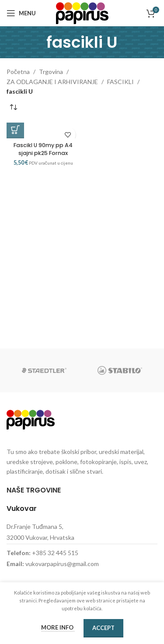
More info (58, 627)
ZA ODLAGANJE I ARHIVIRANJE (52, 82)
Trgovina (51, 72)
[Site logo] (82, 12)
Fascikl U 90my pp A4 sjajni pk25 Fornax (43, 149)
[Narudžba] (13, 107)
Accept (103, 628)
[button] (15, 130)
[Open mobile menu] (21, 13)
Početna (18, 72)
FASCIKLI (120, 82)
